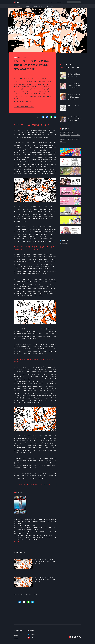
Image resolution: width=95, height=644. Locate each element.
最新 (62, 68)
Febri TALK (28, 2)
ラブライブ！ (63, 142)
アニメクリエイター (76, 135)
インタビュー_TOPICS (65, 132)
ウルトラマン (18, 107)
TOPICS (39, 2)
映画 (33, 107)
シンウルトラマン (26, 107)
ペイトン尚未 (76, 139)
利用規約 (16, 636)
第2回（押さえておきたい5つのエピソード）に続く (35, 485)
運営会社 (16, 638)
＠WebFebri (32, 635)
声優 (72, 132)
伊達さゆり (63, 137)
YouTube (32, 638)
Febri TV (49, 2)
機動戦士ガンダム (64, 139)
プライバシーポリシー (19, 633)
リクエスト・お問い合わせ (20, 630)
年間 (78, 68)
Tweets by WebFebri (65, 243)
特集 (19, 6)
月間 (73, 68)
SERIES (59, 2)
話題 (71, 139)
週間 (68, 68)
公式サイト (17, 542)
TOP (15, 6)
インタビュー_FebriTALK (65, 135)
